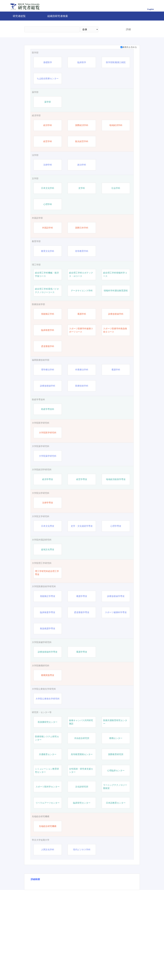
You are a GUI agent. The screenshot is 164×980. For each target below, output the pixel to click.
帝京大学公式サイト (58, 969)
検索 (110, 29)
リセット (125, 947)
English (151, 9)
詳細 (128, 29)
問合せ (76, 969)
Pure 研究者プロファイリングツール (100, 969)
